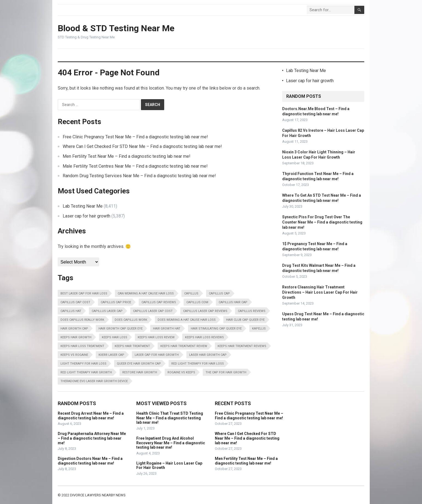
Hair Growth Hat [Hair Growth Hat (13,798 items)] (167, 329)
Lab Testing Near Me (83, 206)
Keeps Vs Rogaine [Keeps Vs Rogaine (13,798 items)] (74, 355)
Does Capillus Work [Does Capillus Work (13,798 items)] (131, 320)
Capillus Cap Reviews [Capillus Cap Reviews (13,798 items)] (159, 302)
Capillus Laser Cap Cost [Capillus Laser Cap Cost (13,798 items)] (153, 311)
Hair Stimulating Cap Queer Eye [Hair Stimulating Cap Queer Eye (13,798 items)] (216, 329)
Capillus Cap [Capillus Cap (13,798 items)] (219, 293)
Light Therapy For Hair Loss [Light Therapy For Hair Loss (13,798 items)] (83, 364)
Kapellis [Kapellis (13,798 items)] (259, 329)
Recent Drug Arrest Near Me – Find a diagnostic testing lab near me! (91, 416)
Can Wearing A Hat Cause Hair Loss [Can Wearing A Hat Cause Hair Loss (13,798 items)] (146, 293)
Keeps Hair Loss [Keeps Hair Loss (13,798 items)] (115, 337)
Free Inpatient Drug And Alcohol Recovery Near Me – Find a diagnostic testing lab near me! (171, 443)
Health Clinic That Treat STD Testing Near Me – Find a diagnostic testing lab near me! (170, 418)
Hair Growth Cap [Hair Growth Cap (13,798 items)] (74, 329)
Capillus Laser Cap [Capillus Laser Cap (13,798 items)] (107, 311)
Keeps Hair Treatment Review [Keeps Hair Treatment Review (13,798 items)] (184, 346)
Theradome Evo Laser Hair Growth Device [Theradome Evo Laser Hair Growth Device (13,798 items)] (94, 381)
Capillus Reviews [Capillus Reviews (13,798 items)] (252, 311)
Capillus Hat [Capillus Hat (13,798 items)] (71, 311)
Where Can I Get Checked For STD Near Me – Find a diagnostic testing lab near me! (142, 146)
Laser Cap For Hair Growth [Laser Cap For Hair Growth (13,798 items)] (157, 355)
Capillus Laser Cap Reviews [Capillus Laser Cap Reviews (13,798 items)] (205, 311)
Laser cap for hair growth (86, 216)
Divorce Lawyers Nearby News (98, 495)
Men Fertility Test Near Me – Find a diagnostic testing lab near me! (127, 156)
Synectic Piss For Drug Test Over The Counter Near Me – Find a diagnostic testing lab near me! (322, 222)
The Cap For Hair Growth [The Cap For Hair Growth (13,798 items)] (226, 372)
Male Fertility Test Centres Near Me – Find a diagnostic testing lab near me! (135, 166)
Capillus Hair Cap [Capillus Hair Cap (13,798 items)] (233, 302)
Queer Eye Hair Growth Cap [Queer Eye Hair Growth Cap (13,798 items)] (139, 364)
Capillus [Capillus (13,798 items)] (191, 293)
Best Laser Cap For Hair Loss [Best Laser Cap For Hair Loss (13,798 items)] (84, 293)
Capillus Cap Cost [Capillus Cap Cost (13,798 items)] (75, 302)
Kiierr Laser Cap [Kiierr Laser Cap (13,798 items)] (111, 355)
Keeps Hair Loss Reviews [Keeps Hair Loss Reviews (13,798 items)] (204, 337)
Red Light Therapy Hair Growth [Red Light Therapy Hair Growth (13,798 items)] (86, 372)
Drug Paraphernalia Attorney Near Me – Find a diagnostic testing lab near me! (92, 438)
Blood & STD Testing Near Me (116, 28)
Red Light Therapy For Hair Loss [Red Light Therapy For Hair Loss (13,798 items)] (198, 364)
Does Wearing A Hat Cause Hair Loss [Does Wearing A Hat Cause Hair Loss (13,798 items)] (187, 320)
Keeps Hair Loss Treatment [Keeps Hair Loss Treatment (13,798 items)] (82, 346)
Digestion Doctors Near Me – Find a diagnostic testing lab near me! (90, 461)
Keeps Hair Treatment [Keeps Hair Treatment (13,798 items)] (132, 346)
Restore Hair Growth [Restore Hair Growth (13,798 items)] (140, 372)
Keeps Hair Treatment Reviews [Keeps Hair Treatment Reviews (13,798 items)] (242, 346)
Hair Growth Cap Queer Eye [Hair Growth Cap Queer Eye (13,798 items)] (121, 329)
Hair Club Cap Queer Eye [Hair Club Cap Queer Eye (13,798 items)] (245, 320)
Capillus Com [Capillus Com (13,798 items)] (197, 302)
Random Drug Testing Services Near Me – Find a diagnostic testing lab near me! (139, 176)
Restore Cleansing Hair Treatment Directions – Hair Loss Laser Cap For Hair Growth (320, 292)
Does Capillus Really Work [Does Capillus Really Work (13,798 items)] (82, 320)
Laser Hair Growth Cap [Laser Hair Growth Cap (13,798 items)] (208, 355)
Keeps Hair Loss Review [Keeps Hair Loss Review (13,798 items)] (156, 337)
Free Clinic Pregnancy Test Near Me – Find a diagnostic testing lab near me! (135, 137)
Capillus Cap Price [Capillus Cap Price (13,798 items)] (116, 302)
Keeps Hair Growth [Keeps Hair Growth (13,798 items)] (76, 337)
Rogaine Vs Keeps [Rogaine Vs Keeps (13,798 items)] (181, 372)
